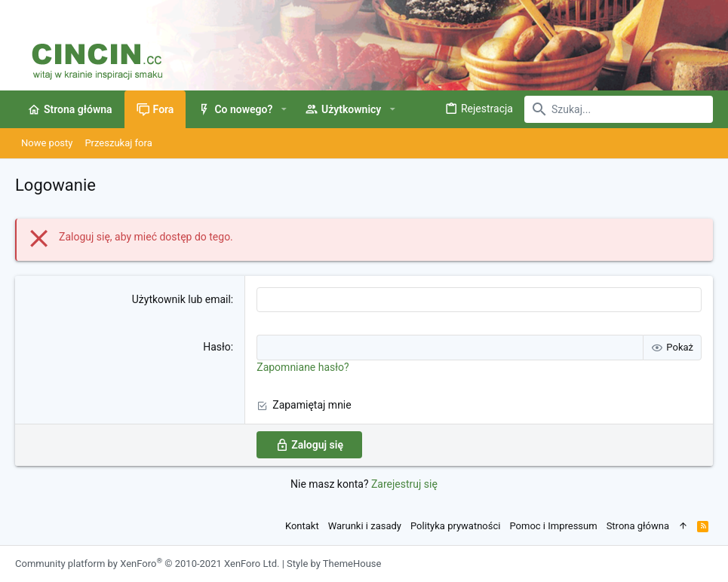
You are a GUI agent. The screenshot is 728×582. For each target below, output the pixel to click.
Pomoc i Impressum (553, 526)
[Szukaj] (619, 109)
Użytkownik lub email (181, 299)
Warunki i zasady (365, 526)
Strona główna (638, 526)
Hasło (217, 347)
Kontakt (302, 526)
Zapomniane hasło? (303, 367)
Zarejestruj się (404, 484)
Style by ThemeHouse (334, 564)
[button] (283, 109)
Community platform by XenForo (147, 564)
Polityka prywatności (455, 526)
